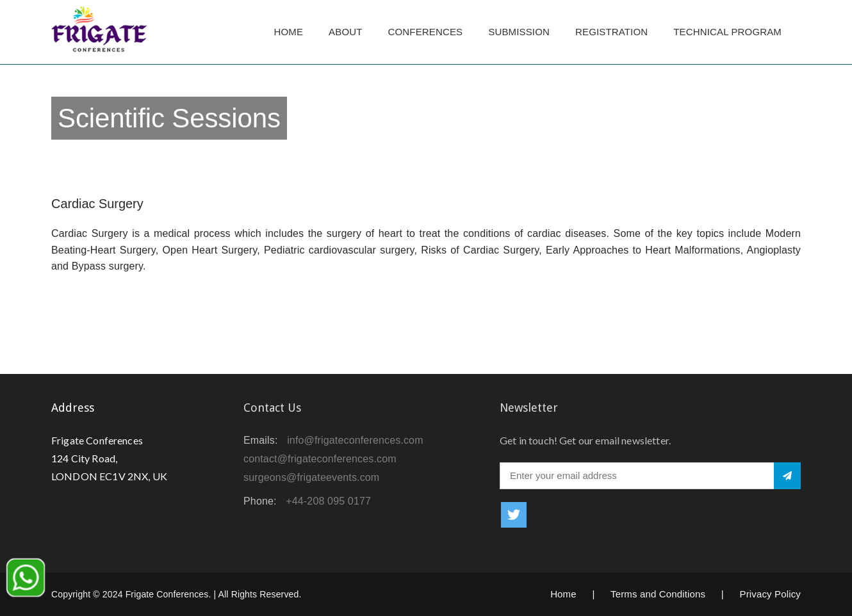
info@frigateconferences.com (355, 440)
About (345, 32)
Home (288, 32)
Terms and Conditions (658, 594)
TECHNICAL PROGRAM (731, 32)
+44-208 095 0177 (328, 501)
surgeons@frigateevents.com (311, 477)
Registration (611, 32)
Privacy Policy (770, 594)
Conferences (426, 32)
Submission (519, 32)
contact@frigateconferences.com (320, 459)
